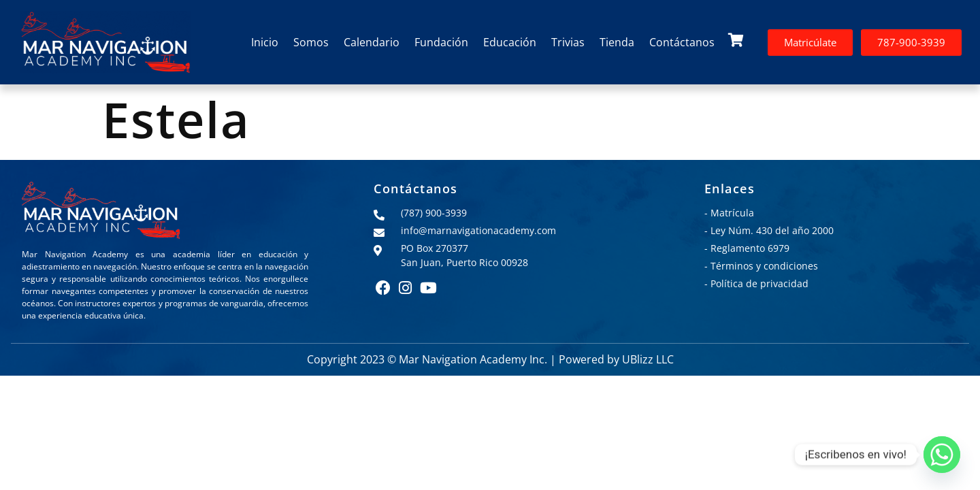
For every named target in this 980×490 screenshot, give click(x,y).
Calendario (372, 42)
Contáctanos (682, 42)
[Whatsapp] (942, 455)
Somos (311, 42)
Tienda (617, 42)
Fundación (441, 42)
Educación (510, 42)
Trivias (568, 42)
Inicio (265, 42)
